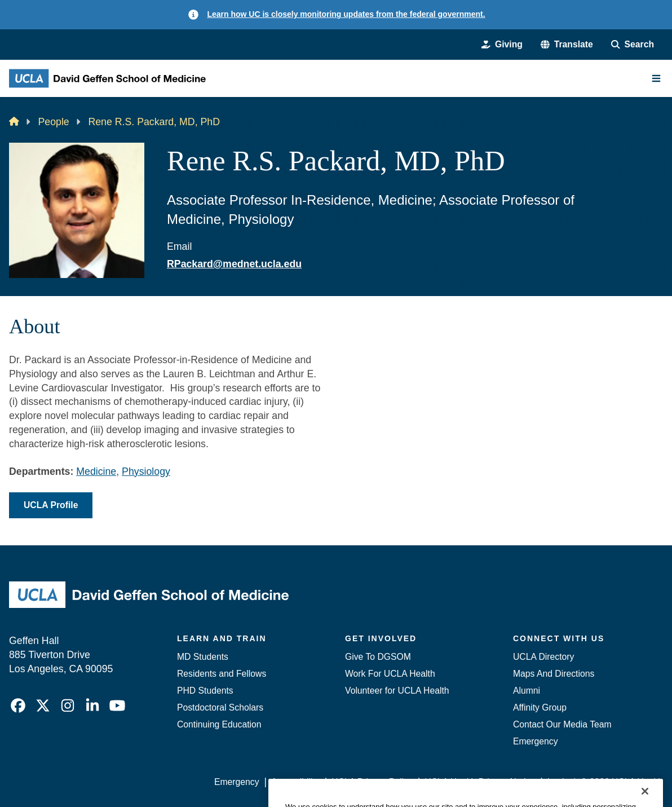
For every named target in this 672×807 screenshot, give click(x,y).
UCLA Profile (51, 505)
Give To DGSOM (378, 657)
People (53, 122)
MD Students (203, 657)
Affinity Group (540, 707)
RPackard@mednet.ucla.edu (234, 264)
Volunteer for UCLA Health (397, 691)
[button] (567, 45)
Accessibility (295, 782)
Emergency (536, 741)
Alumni (527, 691)
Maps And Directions (554, 674)
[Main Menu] (656, 78)
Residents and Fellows (222, 674)
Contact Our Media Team (562, 724)
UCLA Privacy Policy (372, 782)
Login (558, 782)
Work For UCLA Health (390, 674)
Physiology (146, 471)
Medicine (96, 471)
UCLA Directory (543, 657)
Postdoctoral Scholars (220, 707)
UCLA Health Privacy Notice (480, 782)
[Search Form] (633, 45)
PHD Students (205, 691)
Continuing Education (219, 724)
